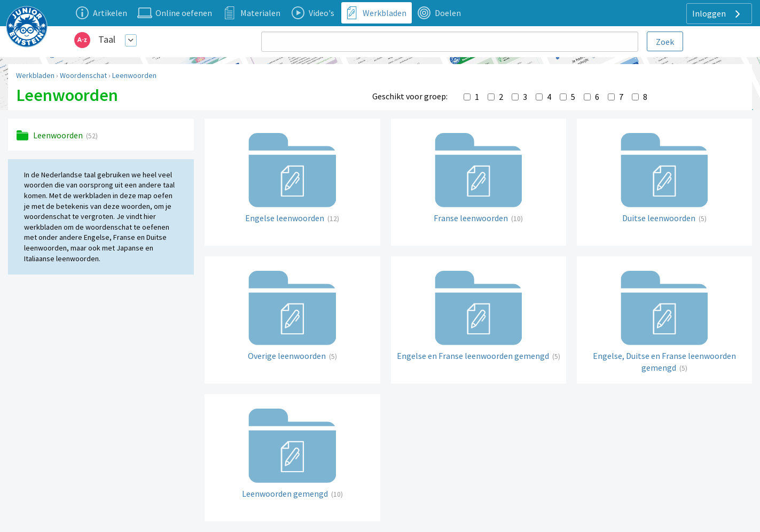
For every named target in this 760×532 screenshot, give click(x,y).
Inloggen (718, 14)
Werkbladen (35, 75)
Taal (107, 39)
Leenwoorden (134, 75)
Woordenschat (83, 75)
